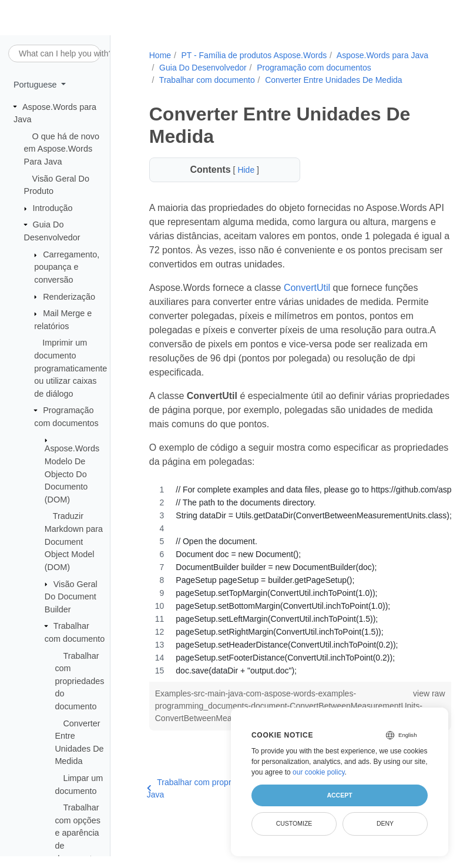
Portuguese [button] (36, 85)
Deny (385, 823)
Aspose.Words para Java (203, 68)
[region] (288, 592)
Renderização (69, 297)
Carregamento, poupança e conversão (67, 267)
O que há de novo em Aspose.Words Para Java (62, 149)
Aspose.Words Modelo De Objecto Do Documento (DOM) (72, 474)
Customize (294, 823)
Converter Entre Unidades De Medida (226, 92)
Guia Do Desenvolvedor (303, 68)
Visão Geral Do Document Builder (71, 597)
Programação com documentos (215, 80)
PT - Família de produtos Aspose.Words (253, 55)
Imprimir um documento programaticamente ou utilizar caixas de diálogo (70, 368)
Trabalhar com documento (330, 80)
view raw (406, 706)
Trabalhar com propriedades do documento (79, 681)
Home (159, 55)
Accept (339, 795)
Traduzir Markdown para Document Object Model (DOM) (74, 541)
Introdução (53, 208)
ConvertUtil (306, 300)
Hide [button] (241, 182)
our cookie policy (319, 772)
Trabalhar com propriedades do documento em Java (229, 801)
